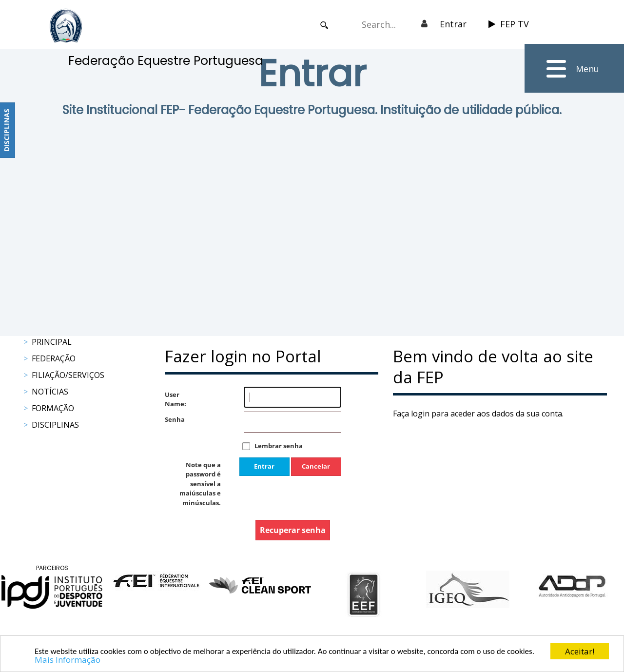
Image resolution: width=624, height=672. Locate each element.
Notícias (50, 392)
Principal (52, 342)
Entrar (453, 24)
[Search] (384, 24)
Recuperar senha (293, 530)
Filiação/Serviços (68, 375)
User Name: (175, 399)
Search (324, 25)
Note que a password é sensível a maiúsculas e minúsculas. (200, 484)
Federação (54, 358)
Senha (175, 419)
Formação (53, 408)
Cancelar (316, 466)
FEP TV (509, 24)
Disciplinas (55, 425)
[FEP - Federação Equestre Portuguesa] (66, 26)
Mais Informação (68, 660)
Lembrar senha (279, 446)
